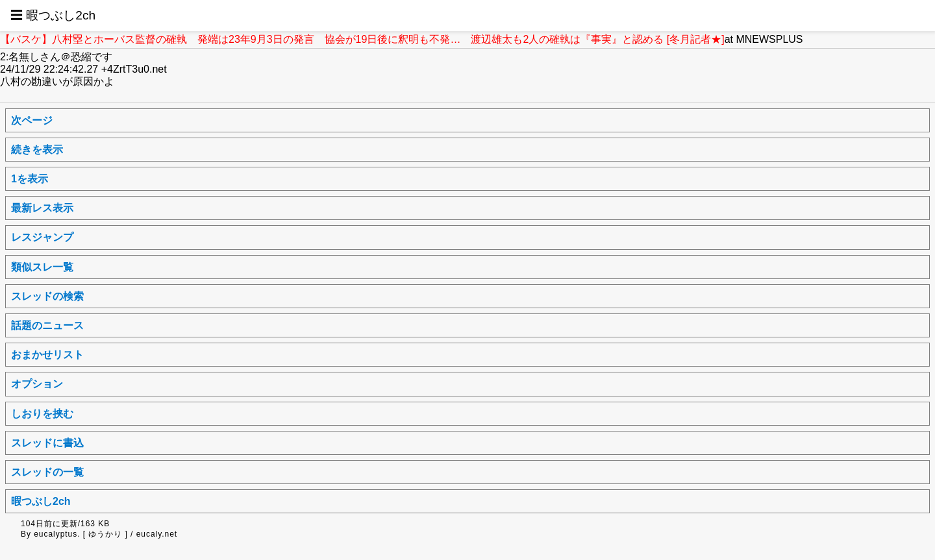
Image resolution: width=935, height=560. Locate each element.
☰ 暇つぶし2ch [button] (53, 15)
